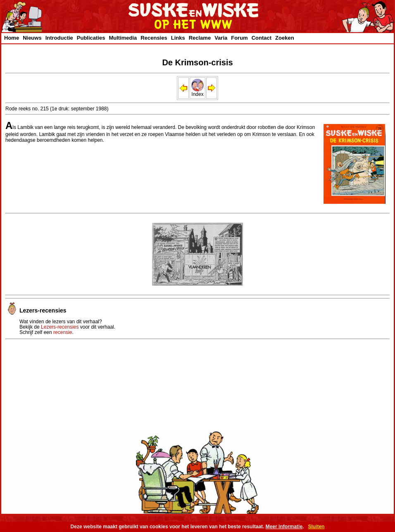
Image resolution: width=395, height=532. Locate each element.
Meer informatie (284, 527)
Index (197, 92)
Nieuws (32, 38)
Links (178, 38)
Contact (262, 38)
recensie (63, 332)
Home (12, 38)
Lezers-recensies (60, 327)
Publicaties (91, 38)
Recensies (154, 38)
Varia (221, 38)
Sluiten (316, 527)
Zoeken (285, 38)
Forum (239, 38)
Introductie (59, 38)
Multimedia (123, 38)
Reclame (200, 38)
